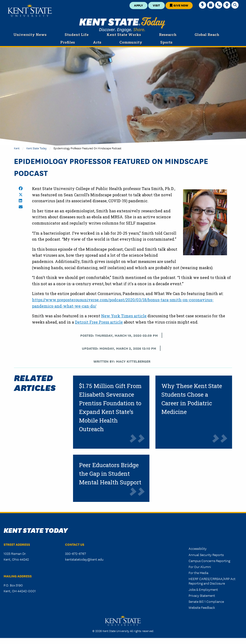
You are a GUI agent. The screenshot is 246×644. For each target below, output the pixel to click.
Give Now (179, 5)
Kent (17, 148)
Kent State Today (122, 25)
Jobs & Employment (203, 589)
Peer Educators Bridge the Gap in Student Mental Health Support (110, 474)
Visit (156, 5)
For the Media (198, 573)
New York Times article (124, 316)
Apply (138, 5)
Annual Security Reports (206, 555)
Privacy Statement (202, 595)
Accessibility (198, 548)
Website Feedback (202, 607)
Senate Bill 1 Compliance (206, 601)
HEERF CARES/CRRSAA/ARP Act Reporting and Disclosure (212, 581)
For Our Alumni (200, 567)
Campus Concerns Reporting (209, 561)
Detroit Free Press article (99, 322)
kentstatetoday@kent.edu (84, 559)
